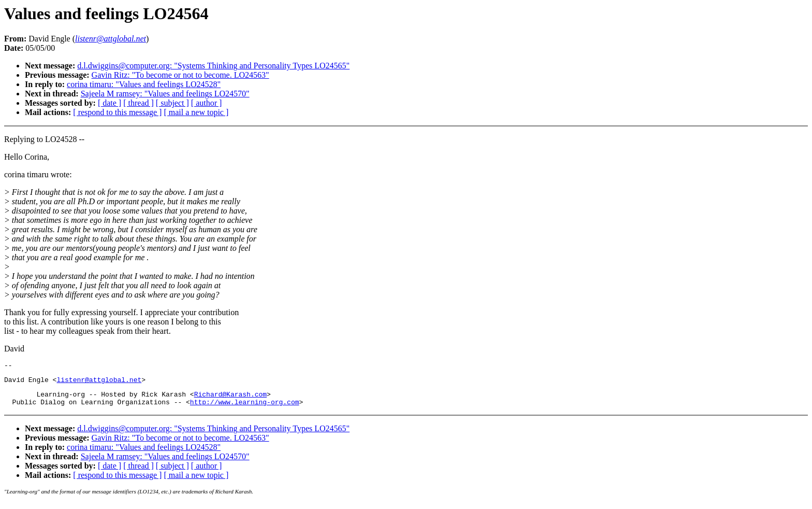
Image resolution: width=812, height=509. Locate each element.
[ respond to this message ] (117, 112)
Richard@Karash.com (230, 399)
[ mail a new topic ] (196, 112)
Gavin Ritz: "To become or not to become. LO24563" (180, 75)
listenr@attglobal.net (99, 383)
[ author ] (207, 103)
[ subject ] (172, 103)
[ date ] (110, 103)
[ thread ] (139, 103)
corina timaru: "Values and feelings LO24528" (144, 84)
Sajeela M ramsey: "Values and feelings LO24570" (165, 94)
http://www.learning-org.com (245, 408)
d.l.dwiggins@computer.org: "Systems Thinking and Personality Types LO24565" (213, 66)
